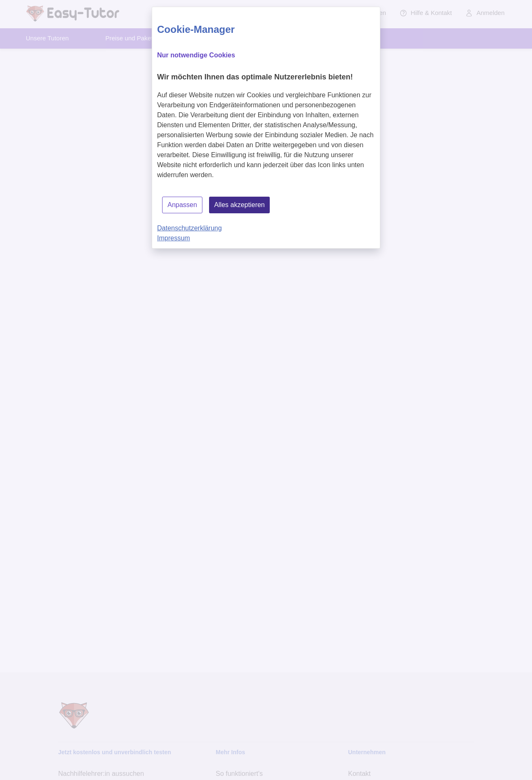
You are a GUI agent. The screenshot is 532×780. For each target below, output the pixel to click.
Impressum (174, 238)
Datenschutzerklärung (190, 228)
